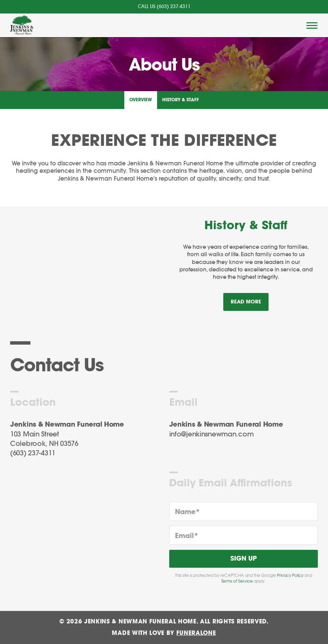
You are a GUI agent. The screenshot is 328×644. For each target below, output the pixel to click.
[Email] (244, 535)
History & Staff (181, 100)
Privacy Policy (290, 575)
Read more (250, 299)
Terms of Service (237, 581)
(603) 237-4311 (174, 7)
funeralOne (196, 633)
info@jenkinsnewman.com (211, 434)
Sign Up (244, 559)
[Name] (244, 511)
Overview (141, 100)
